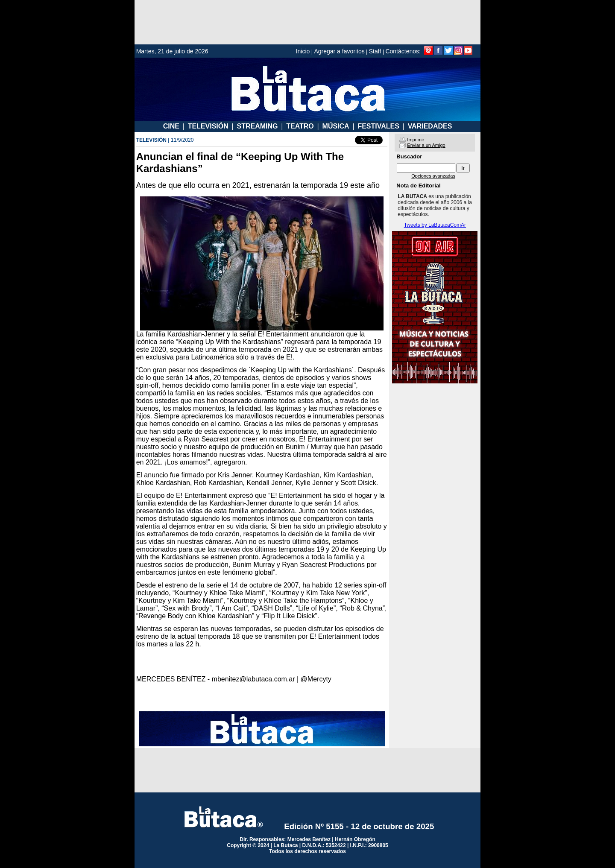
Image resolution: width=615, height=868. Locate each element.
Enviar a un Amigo (426, 145)
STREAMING (257, 126)
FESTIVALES (378, 126)
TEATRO (300, 126)
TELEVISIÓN (208, 126)
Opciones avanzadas (433, 176)
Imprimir (416, 140)
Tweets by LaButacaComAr (435, 225)
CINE (171, 126)
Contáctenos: (403, 51)
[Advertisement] (307, 22)
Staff (375, 51)
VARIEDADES (430, 126)
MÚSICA (336, 126)
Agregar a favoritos (339, 51)
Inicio (303, 51)
